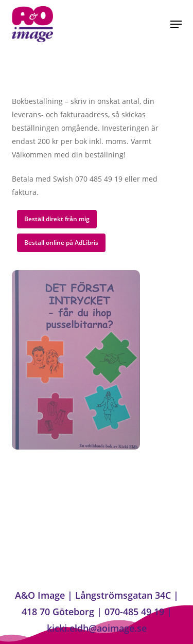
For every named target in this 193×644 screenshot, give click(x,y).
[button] (176, 24)
